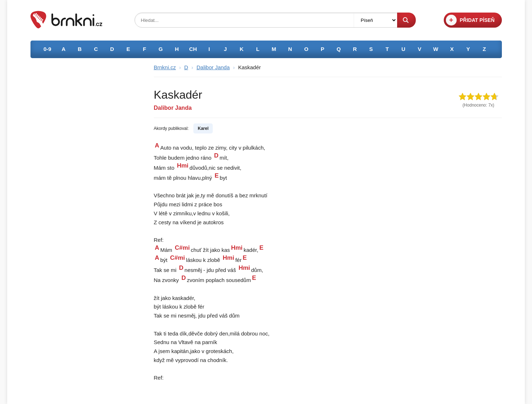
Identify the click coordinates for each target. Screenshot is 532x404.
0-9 (47, 49)
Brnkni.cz (165, 67)
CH (193, 49)
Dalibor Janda (213, 67)
